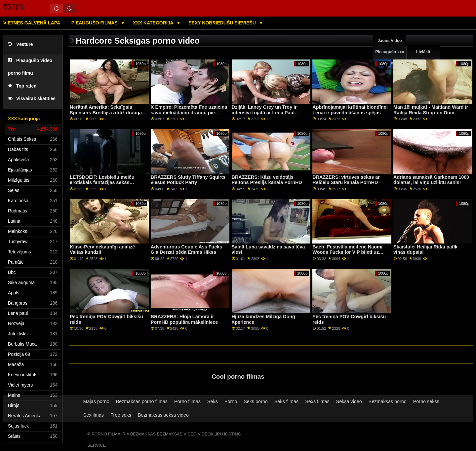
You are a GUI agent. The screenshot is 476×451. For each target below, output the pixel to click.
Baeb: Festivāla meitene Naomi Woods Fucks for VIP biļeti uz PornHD (347, 252)
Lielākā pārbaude (423, 57)
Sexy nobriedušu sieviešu (223, 23)
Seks (213, 401)
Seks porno (256, 401)
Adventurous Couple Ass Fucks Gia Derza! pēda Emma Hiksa (187, 250)
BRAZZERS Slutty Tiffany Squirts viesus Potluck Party (188, 180)
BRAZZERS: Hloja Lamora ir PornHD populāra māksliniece (184, 319)
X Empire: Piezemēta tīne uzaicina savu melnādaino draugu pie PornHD (189, 113)
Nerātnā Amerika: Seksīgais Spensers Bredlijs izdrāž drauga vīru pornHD (106, 113)
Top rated (22, 86)
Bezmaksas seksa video (163, 415)
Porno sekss (426, 401)
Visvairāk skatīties (32, 99)
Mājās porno (96, 401)
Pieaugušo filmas (95, 23)
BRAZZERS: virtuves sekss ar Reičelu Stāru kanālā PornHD (346, 180)
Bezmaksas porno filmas (142, 401)
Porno (231, 401)
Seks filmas (286, 401)
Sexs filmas (317, 401)
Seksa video (349, 401)
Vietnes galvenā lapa (32, 23)
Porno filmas (187, 401)
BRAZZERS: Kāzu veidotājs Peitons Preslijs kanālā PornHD (267, 180)
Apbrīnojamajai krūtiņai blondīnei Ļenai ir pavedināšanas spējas (350, 110)
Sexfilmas (94, 415)
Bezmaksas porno (388, 401)
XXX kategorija (154, 23)
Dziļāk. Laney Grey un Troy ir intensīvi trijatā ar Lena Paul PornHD (264, 113)
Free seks (121, 415)
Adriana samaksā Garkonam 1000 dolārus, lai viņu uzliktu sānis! (431, 180)
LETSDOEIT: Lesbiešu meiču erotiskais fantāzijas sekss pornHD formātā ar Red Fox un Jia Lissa (108, 185)
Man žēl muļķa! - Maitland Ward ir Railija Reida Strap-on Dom (431, 110)
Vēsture (20, 44)
